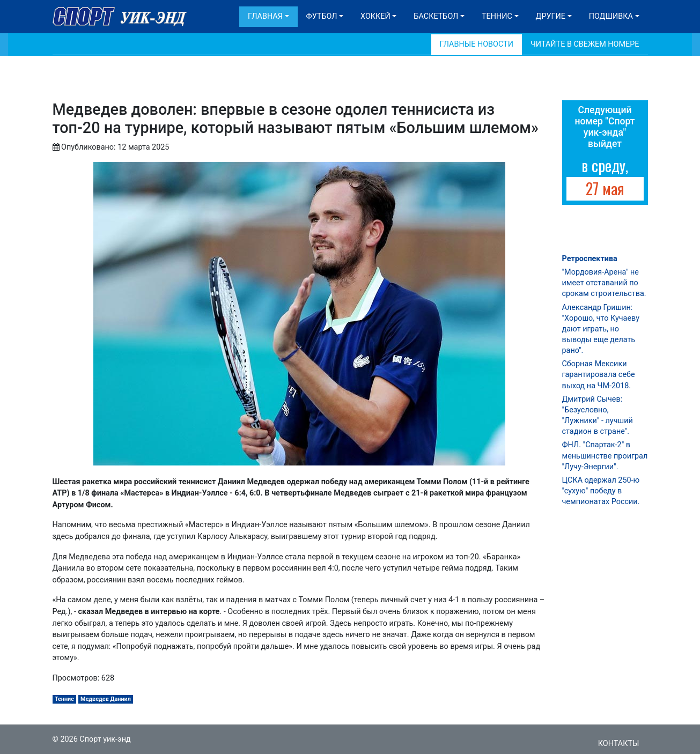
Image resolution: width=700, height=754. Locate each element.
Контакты (619, 744)
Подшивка (611, 16)
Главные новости (477, 44)
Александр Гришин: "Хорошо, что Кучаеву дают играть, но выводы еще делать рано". (601, 329)
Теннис (497, 16)
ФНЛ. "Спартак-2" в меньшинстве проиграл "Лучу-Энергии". (605, 456)
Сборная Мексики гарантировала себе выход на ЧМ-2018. (599, 375)
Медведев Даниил (106, 699)
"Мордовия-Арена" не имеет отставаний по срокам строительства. (604, 283)
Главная (265, 16)
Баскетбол (436, 16)
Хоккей (375, 16)
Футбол (322, 16)
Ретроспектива (590, 259)
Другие (551, 16)
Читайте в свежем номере (585, 44)
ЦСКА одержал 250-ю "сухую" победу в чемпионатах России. (601, 491)
